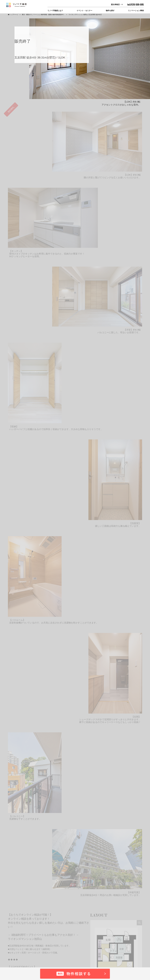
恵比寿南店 (115, 5)
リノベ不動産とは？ (55, 11)
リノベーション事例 (136, 11)
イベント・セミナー (84, 11)
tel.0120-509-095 (135, 5)
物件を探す (110, 11)
